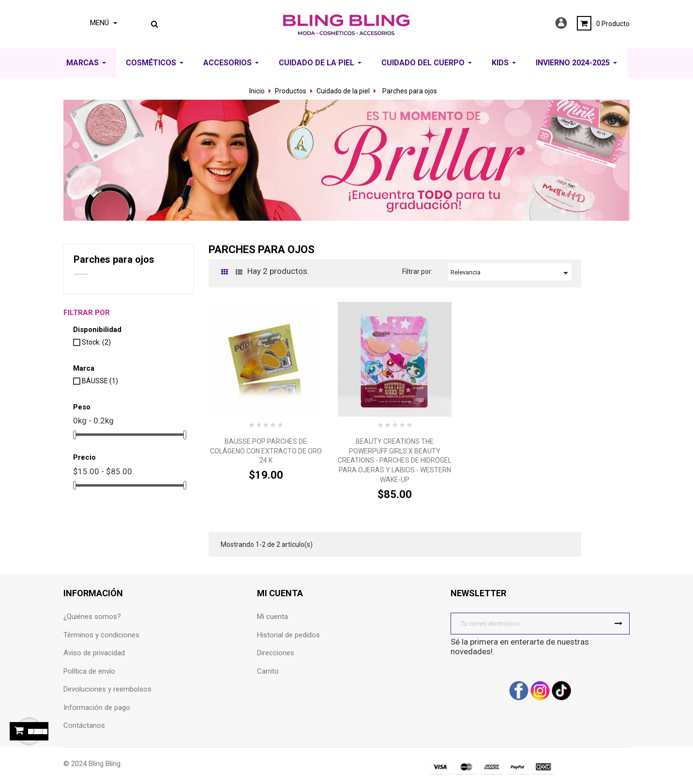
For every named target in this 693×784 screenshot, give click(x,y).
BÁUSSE (100, 381)
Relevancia (511, 273)
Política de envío (89, 671)
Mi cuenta (272, 617)
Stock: (96, 342)
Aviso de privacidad (94, 653)
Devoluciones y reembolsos (107, 689)
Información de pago (97, 708)
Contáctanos (84, 725)
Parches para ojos (114, 259)
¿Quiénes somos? (92, 617)
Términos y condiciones (101, 635)
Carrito (268, 671)
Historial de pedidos (288, 635)
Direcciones (276, 653)
